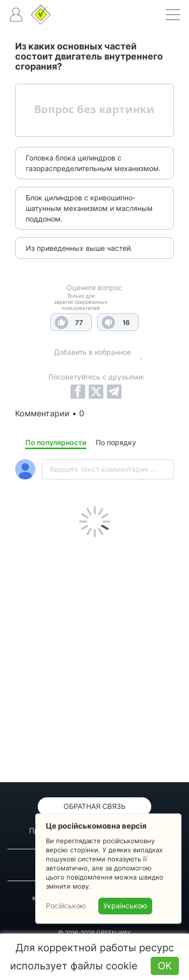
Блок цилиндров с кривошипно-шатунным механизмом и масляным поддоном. (89, 208)
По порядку (116, 442)
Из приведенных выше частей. (79, 248)
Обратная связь (94, 806)
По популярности (56, 442)
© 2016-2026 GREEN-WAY (94, 933)
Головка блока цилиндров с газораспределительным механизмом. (93, 163)
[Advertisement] (94, 657)
